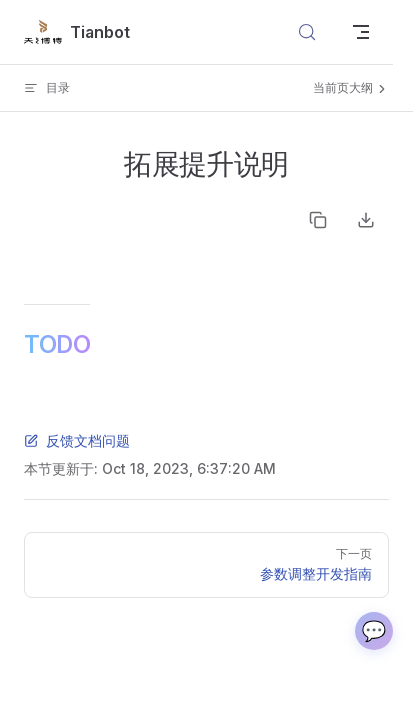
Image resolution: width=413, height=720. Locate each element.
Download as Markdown (366, 220)
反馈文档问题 (77, 440)
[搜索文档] (307, 32)
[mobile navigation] (361, 32)
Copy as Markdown (318, 220)
